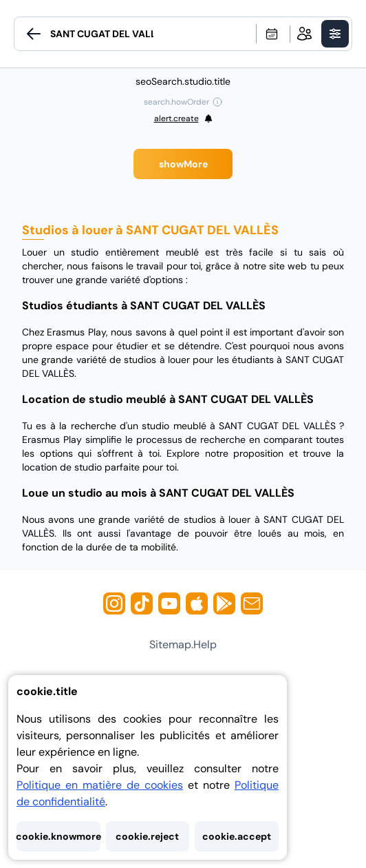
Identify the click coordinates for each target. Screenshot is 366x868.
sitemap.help (183, 644)
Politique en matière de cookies (100, 785)
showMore (183, 164)
